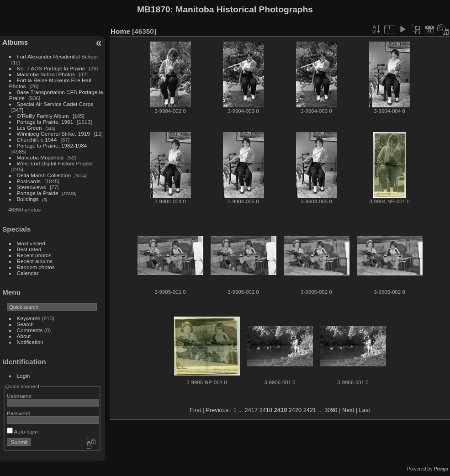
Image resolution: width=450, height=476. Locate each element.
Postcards (29, 181)
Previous (217, 410)
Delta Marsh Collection (44, 175)
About (24, 336)
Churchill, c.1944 (37, 140)
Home (120, 31)
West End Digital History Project (55, 163)
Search (25, 324)
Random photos (36, 267)
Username (19, 396)
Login (24, 376)
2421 (310, 410)
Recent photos (34, 255)
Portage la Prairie (38, 193)
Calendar (28, 273)
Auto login (22, 431)
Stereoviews (32, 187)
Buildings (28, 199)
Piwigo (441, 469)
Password (19, 413)
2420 (295, 410)
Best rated (29, 249)
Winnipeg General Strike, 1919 (53, 134)
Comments (30, 330)
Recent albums (35, 261)
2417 (251, 410)
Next (348, 410)
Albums (15, 42)
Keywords (29, 318)
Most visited (31, 243)
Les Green (29, 128)
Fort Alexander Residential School (57, 56)
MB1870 (154, 9)
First (195, 410)
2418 (266, 410)
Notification (30, 342)
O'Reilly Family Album (43, 116)
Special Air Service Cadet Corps (55, 104)
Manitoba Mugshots (40, 157)
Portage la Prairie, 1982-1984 (52, 145)
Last (365, 410)
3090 (331, 410)
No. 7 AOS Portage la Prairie (51, 68)
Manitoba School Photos (46, 74)
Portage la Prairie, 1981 (45, 122)
